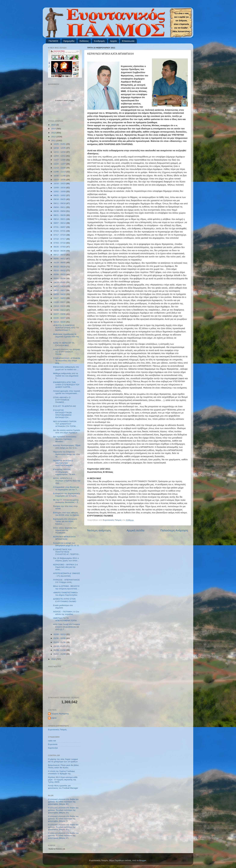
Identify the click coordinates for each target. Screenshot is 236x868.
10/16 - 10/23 (60, 183)
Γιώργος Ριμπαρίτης (60, 714)
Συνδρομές (99, 41)
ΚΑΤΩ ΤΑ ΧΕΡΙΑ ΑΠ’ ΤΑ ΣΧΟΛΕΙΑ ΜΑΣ (64, 344)
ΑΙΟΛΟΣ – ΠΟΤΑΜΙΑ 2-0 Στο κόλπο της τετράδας (66, 613)
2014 (54, 129)
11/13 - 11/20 (60, 168)
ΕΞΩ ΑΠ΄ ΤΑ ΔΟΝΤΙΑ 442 (65, 406)
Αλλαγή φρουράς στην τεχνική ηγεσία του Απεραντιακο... (67, 392)
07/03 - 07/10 (60, 243)
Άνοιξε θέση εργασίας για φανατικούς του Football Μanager (63, 787)
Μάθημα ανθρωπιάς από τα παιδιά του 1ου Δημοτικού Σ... (66, 376)
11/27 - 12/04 (60, 160)
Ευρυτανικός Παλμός (57, 730)
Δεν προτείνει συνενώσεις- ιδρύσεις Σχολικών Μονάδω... (65, 439)
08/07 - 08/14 (60, 223)
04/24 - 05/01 (60, 282)
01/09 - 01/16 (60, 650)
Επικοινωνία (128, 41)
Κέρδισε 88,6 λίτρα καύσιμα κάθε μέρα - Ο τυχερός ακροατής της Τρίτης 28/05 (63, 780)
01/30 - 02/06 (60, 638)
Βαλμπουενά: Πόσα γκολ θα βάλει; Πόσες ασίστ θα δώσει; (64, 766)
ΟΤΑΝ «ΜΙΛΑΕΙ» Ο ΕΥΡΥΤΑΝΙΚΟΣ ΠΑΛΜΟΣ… (62, 400)
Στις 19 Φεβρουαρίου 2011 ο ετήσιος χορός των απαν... (66, 559)
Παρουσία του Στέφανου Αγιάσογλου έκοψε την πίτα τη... (66, 454)
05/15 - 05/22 (60, 270)
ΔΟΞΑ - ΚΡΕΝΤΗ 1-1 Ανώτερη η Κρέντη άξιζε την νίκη (67, 481)
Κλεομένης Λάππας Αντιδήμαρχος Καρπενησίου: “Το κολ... (65, 472)
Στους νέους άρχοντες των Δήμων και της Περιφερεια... (65, 530)
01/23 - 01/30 (60, 642)
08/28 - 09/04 (60, 211)
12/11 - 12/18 (60, 152)
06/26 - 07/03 (60, 247)
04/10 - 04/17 (60, 290)
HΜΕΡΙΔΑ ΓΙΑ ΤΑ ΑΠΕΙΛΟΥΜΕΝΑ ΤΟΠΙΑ (65, 619)
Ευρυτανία (53, 744)
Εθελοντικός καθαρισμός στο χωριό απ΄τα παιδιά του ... (66, 368)
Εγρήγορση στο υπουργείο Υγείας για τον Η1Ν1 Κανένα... (65, 521)
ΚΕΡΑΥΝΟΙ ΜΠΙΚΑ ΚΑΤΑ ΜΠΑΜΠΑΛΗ (64, 538)
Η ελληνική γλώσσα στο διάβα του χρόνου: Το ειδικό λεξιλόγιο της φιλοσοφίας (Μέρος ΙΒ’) (63, 802)
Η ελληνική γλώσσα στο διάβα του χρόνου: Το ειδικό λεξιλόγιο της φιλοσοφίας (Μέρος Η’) (63, 835)
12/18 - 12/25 (60, 148)
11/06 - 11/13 (60, 172)
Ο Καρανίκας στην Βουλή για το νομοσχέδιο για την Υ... (66, 488)
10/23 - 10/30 (60, 180)
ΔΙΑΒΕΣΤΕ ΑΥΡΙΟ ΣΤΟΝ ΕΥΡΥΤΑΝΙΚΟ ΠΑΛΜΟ (65, 600)
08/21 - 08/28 (60, 215)
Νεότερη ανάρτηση (99, 530)
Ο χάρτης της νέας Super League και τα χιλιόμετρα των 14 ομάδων (63, 760)
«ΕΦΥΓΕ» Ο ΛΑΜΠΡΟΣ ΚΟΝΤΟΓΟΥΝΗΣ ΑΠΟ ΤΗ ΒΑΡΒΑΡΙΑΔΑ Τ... (66, 328)
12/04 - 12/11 (60, 156)
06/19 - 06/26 (60, 251)
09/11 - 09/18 (60, 203)
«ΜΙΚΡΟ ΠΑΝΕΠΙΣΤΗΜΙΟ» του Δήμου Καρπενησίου (66, 594)
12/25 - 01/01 (60, 144)
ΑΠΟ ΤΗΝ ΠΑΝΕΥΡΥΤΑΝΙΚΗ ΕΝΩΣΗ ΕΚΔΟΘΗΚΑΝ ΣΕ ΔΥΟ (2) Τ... (66, 627)
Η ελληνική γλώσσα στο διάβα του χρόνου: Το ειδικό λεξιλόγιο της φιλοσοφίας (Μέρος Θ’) (63, 827)
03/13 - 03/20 (60, 306)
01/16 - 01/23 (60, 646)
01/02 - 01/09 (60, 654)
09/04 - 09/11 (60, 207)
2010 (54, 659)
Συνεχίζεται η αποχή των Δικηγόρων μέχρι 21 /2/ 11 (66, 544)
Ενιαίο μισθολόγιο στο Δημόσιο (63, 607)
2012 (54, 137)
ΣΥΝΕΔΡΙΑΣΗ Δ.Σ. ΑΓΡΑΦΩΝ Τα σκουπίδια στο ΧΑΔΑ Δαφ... (67, 361)
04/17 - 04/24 (60, 286)
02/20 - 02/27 (60, 318)
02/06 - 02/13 (60, 634)
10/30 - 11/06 (60, 176)
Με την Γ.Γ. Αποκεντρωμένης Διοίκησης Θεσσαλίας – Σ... (67, 501)
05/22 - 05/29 (60, 267)
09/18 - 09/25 (60, 199)
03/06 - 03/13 (60, 310)
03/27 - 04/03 (60, 298)
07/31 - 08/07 (60, 227)
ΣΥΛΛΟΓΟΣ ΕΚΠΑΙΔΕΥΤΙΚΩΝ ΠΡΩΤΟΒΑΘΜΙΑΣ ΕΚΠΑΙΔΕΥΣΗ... (62, 414)
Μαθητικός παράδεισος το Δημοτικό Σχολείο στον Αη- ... (66, 337)
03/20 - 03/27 (60, 302)
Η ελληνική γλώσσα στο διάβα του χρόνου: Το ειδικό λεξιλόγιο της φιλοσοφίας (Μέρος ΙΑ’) (63, 810)
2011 (54, 141)
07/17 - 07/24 (60, 235)
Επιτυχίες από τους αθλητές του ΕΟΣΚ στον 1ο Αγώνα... (67, 514)
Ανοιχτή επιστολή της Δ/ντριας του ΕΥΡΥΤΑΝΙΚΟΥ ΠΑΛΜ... (67, 352)
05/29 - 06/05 (60, 263)
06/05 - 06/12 (60, 259)
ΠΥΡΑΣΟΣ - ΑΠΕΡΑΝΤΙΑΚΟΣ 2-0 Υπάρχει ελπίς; (66, 581)
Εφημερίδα (69, 41)
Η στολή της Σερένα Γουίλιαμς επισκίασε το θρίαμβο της (61, 772)
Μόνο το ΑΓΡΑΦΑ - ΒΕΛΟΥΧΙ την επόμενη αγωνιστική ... (66, 587)
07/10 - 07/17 (60, 239)
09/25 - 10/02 (60, 195)
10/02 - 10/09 (60, 191)
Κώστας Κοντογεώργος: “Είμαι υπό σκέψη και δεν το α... (67, 447)
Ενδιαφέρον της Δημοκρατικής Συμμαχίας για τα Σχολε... (67, 495)
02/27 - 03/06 (60, 314)
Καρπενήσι (53, 748)
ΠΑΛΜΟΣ (53, 41)
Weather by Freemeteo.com (57, 849)
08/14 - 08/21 (60, 219)
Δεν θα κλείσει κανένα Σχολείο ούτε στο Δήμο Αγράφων (67, 431)
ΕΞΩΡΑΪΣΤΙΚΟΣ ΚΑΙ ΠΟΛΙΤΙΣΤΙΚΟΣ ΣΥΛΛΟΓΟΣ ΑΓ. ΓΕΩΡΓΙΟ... (67, 552)
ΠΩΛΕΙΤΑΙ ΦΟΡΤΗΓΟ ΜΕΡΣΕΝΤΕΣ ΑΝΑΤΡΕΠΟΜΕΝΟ (63, 463)
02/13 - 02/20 (60, 322)
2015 (54, 125)
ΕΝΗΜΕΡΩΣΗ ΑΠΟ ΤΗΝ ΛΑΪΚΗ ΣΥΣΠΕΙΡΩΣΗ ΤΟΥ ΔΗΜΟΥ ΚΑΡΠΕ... (66, 385)
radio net (52, 741)
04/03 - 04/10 (60, 294)
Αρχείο (114, 41)
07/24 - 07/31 (60, 231)
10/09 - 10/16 (60, 188)
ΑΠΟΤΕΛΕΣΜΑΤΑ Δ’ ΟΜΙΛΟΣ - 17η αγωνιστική (67, 575)
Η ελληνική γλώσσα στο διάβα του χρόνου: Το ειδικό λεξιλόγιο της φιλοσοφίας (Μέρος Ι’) (63, 819)
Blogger (143, 860)
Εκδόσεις (84, 41)
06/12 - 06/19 (60, 255)
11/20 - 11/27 (60, 164)
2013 (54, 133)
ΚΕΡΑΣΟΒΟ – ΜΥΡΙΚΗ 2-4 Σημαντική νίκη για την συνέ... (65, 567)
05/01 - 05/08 (60, 278)
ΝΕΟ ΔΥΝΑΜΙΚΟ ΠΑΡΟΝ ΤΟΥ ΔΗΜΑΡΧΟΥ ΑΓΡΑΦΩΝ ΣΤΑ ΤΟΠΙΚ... (65, 424)
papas (54, 718)
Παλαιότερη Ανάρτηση (174, 530)
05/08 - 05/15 (60, 274)
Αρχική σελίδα (136, 530)
